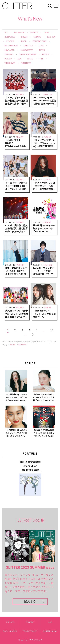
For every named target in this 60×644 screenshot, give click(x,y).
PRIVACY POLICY (30, 631)
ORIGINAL (9, 54)
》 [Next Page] (34, 335)
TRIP (41, 59)
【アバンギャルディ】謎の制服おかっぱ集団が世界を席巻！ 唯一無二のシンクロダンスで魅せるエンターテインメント (17, 101)
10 (52, 330)
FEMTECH (11, 41)
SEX (19, 59)
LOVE (41, 46)
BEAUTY (34, 33)
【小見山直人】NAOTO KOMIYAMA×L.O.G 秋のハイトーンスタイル (16, 143)
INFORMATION (11, 46)
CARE (46, 33)
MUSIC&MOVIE (27, 50)
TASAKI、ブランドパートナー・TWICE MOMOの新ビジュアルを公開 (44, 271)
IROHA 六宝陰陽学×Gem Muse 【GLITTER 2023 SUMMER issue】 (30, 466)
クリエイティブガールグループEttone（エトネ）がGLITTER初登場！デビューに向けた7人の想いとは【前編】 (16, 186)
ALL (6, 33)
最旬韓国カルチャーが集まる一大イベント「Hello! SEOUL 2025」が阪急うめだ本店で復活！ (44, 229)
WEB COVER (10, 63)
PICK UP (8, 59)
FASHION (51, 37)
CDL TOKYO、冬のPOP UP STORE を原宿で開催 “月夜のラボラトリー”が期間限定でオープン (44, 101)
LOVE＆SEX (9, 50)
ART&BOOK (19, 33)
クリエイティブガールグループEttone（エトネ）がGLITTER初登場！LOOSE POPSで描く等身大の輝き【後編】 (44, 143)
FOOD (24, 41)
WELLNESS (26, 63)
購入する (30, 601)
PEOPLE (46, 54)
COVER (24, 37)
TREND (30, 59)
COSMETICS (10, 37)
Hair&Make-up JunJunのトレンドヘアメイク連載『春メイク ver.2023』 (44, 397)
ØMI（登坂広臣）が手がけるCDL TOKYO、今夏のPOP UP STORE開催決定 (17, 271)
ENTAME (37, 37)
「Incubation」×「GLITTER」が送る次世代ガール (44, 314)
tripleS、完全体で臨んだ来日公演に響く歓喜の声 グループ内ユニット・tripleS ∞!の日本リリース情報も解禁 (17, 229)
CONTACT (30, 622)
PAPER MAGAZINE (28, 54)
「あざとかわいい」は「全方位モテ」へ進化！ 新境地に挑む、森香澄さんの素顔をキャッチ (44, 186)
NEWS (42, 50)
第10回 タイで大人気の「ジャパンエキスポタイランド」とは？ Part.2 (44, 433)
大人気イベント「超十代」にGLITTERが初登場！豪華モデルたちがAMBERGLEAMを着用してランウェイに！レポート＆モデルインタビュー (17, 314)
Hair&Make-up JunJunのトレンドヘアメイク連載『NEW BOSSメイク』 (16, 397)
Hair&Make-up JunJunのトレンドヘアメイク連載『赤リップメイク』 (16, 433)
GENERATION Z (40, 41)
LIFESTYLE (28, 46)
